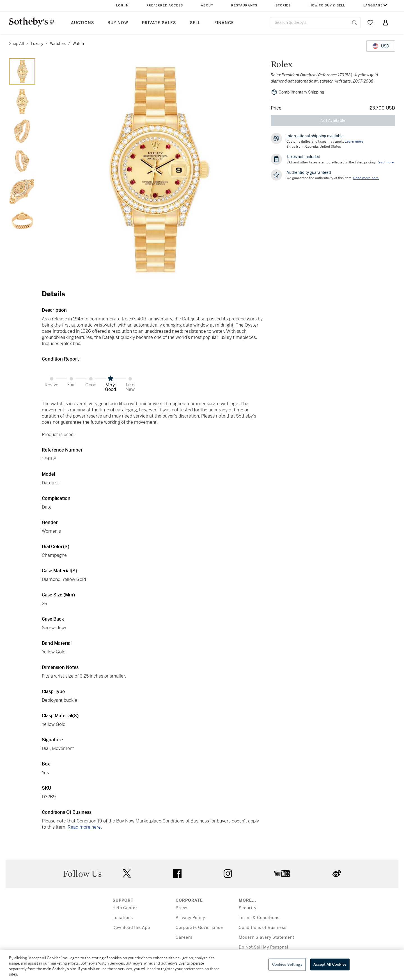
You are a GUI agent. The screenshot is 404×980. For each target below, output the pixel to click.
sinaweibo (337, 873)
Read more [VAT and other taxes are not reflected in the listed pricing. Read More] (385, 162)
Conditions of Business (263, 928)
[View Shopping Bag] (385, 22)
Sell (195, 23)
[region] (202, 965)
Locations (123, 918)
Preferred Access (165, 5)
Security (248, 908)
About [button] (207, 5)
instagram (228, 874)
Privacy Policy (190, 918)
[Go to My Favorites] (370, 22)
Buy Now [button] (118, 23)
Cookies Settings (287, 964)
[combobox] (315, 23)
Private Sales (159, 23)
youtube (282, 874)
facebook (177, 874)
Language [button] (373, 5)
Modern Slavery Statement (267, 937)
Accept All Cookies (330, 964)
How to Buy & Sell (327, 5)
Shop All (17, 44)
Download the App (131, 928)
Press (182, 908)
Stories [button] (283, 5)
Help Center (125, 908)
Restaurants (244, 5)
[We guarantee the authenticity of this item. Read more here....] (366, 178)
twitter (127, 873)
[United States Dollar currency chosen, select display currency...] (381, 46)
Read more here (84, 827)
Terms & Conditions (259, 918)
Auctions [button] (82, 23)
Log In (122, 5)
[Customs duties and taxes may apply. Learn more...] (354, 142)
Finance (224, 23)
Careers (184, 937)
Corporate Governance (199, 928)
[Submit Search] (354, 22)
